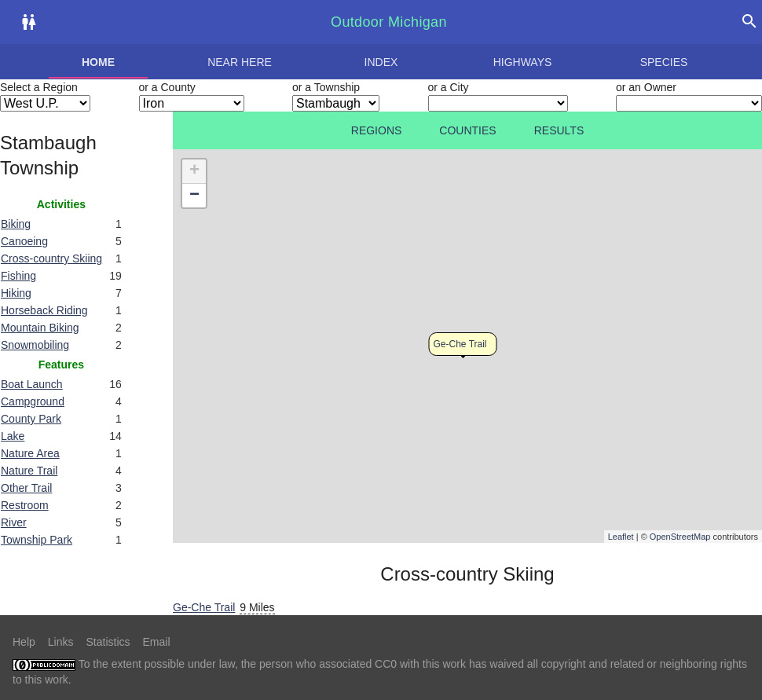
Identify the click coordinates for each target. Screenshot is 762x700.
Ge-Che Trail (460, 344)
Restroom (25, 505)
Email (157, 642)
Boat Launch (32, 384)
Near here (240, 62)
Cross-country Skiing (51, 258)
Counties (467, 130)
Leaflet (621, 537)
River (14, 522)
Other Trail (26, 488)
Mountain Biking (40, 328)
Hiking (16, 293)
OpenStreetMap (680, 537)
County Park (31, 419)
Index (381, 62)
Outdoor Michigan (389, 22)
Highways (523, 62)
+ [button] (194, 171)
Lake (13, 436)
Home (98, 62)
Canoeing (24, 241)
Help (24, 642)
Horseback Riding (44, 310)
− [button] (194, 196)
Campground (33, 401)
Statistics (108, 642)
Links (61, 642)
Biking (16, 224)
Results (559, 130)
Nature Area (30, 453)
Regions (377, 130)
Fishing (18, 276)
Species (664, 62)
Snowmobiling (35, 345)
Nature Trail (29, 471)
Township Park (37, 540)
